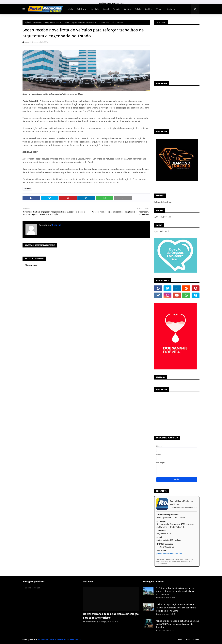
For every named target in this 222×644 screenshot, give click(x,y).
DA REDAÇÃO (91, 622)
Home (180, 639)
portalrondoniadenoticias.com (169, 553)
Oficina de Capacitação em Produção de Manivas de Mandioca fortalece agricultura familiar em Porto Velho (176, 608)
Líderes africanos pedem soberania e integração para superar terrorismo (111, 616)
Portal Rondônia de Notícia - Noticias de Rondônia (59, 639)
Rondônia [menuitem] (95, 9)
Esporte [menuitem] (116, 9)
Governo (40, 23)
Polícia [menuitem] (138, 9)
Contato (196, 639)
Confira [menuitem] (127, 9)
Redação (56, 225)
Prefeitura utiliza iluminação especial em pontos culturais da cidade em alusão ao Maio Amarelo (175, 591)
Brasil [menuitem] (106, 9)
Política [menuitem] (80, 9)
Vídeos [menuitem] (159, 9)
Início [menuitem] (70, 9)
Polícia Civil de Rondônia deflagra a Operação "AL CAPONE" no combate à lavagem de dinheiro (177, 624)
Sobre (188, 639)
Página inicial (30, 23)
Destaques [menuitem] (171, 9)
